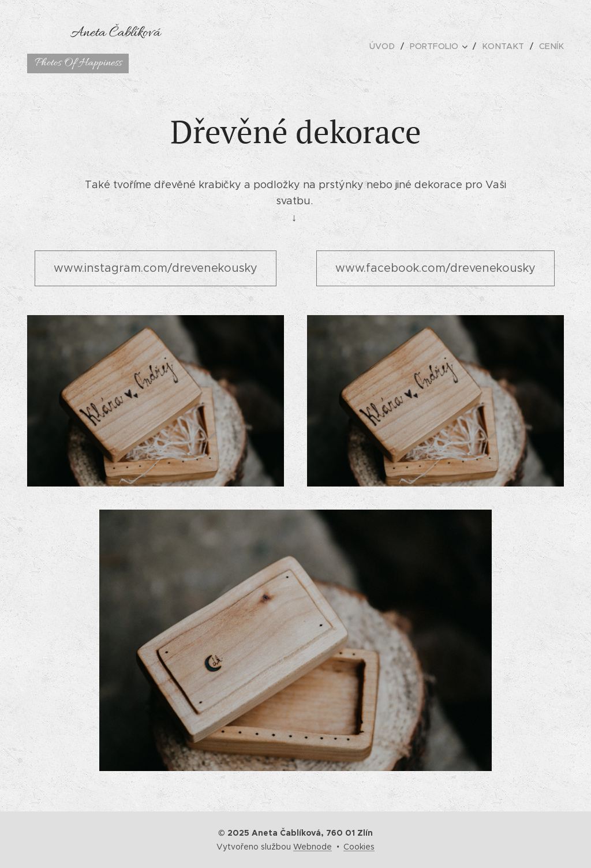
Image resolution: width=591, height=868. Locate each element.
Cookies (359, 847)
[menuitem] (390, 46)
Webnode (313, 847)
